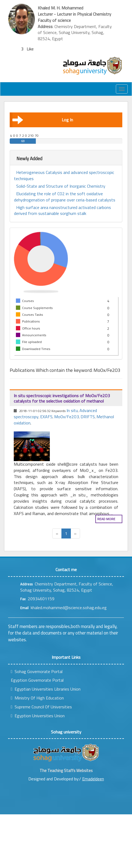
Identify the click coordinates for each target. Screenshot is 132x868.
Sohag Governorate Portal (37, 671)
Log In (43, 120)
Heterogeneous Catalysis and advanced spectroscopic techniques (64, 176)
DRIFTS (88, 417)
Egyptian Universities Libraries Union (46, 689)
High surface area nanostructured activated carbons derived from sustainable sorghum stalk (62, 211)
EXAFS (46, 417)
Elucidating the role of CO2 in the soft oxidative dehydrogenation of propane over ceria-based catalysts (65, 197)
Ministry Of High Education (37, 698)
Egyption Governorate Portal (37, 680)
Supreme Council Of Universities (41, 707)
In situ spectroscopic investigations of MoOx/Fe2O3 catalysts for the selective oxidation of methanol (62, 398)
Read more (106, 519)
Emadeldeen (93, 779)
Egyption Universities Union (38, 716)
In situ (72, 410)
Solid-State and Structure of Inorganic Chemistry (61, 186)
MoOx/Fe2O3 (67, 417)
